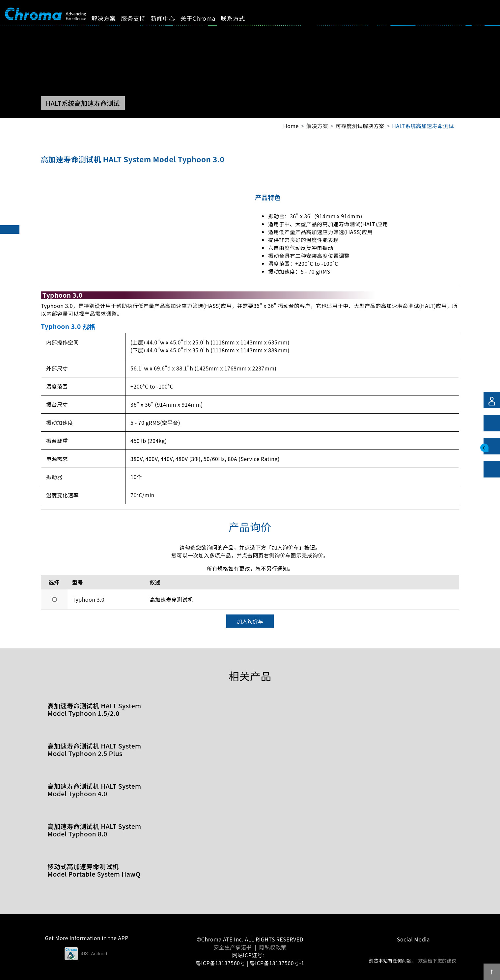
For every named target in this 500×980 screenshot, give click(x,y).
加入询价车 (250, 621)
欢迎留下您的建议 (437, 961)
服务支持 (141, 18)
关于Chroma (205, 18)
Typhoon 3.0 (88, 599)
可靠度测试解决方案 (360, 126)
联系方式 (240, 18)
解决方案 (111, 18)
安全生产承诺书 (233, 947)
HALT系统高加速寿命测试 (423, 126)
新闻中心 (170, 18)
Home (291, 126)
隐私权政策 (273, 947)
